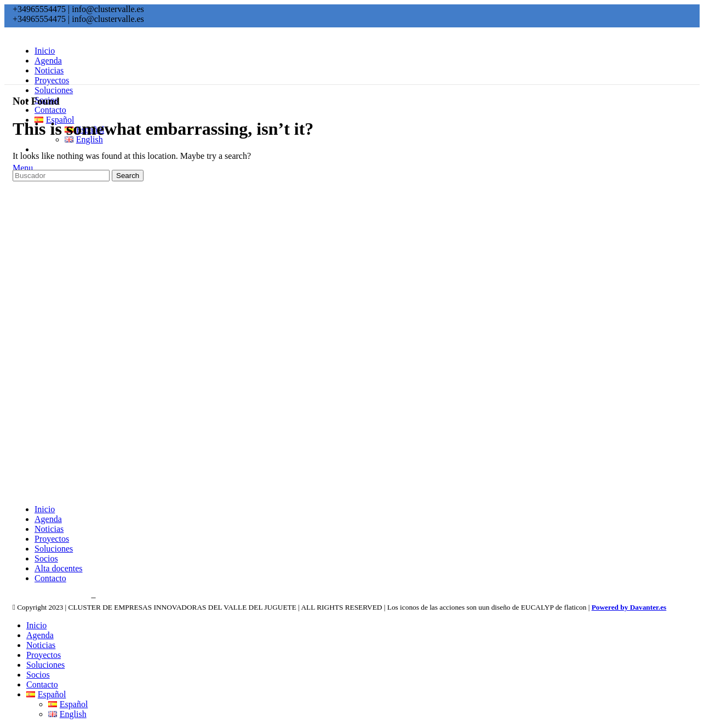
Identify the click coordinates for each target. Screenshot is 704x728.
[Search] (61, 176)
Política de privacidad (51, 597)
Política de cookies (132, 597)
